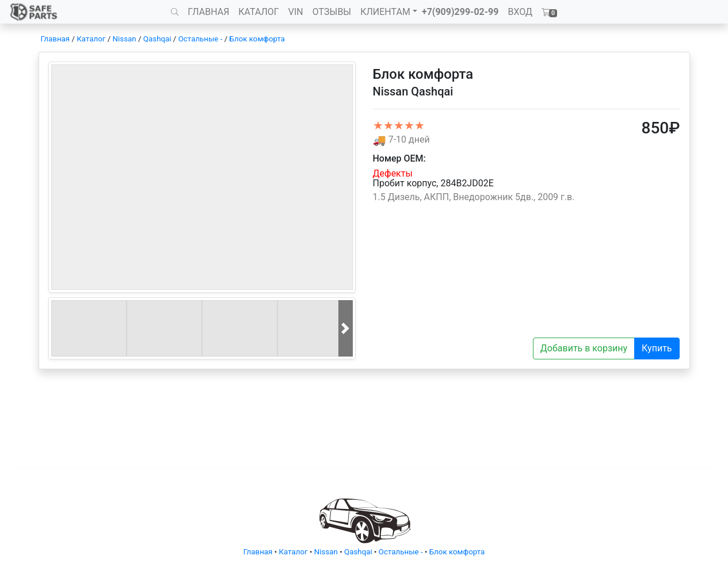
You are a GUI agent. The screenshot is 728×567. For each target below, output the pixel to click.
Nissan (125, 39)
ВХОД (520, 12)
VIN (296, 12)
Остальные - (201, 39)
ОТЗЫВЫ (332, 12)
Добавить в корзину (584, 348)
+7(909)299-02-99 (460, 12)
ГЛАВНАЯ (208, 12)
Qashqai (157, 39)
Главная (56, 39)
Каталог (91, 39)
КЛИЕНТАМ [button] (385, 12)
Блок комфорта (258, 39)
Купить (657, 348)
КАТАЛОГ (258, 12)
